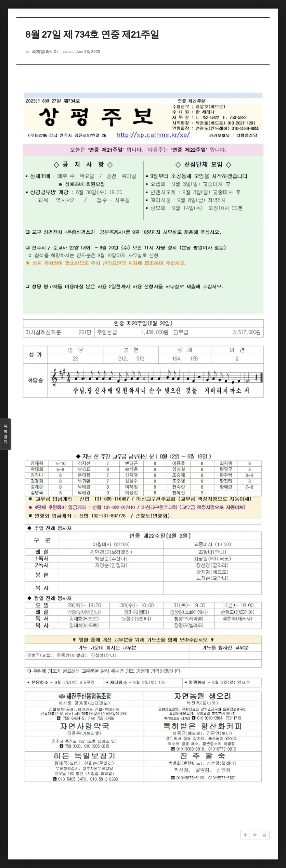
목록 (5, 434)
